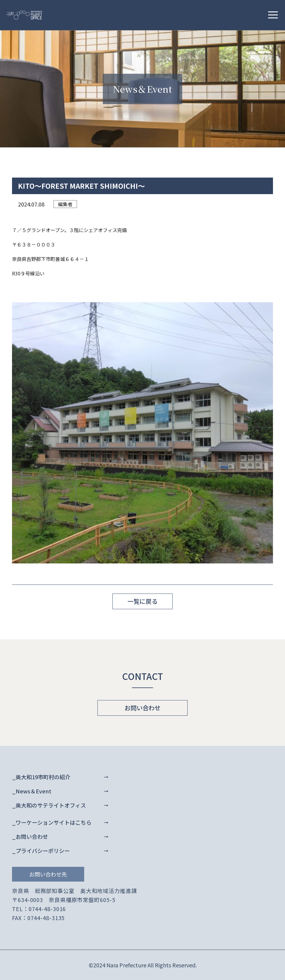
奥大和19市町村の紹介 (43, 777)
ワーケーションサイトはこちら (54, 822)
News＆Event (34, 791)
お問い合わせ (142, 708)
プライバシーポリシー (43, 851)
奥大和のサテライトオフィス (51, 805)
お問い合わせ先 (48, 874)
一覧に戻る (142, 601)
